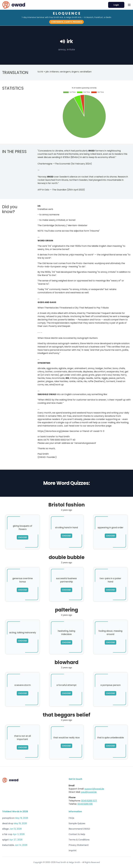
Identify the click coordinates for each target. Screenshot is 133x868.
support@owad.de (94, 789)
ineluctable (8, 845)
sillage (5, 829)
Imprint (73, 850)
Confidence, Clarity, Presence (67, 22)
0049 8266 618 (85, 804)
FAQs (71, 818)
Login (116, 5)
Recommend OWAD (79, 829)
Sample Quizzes (77, 823)
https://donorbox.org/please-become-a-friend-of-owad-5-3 (71, 433)
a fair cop (7, 834)
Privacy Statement (79, 845)
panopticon (8, 818)
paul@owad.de (89, 792)
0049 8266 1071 (89, 801)
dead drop (8, 823)
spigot (5, 840)
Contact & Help (77, 834)
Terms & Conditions (79, 840)
